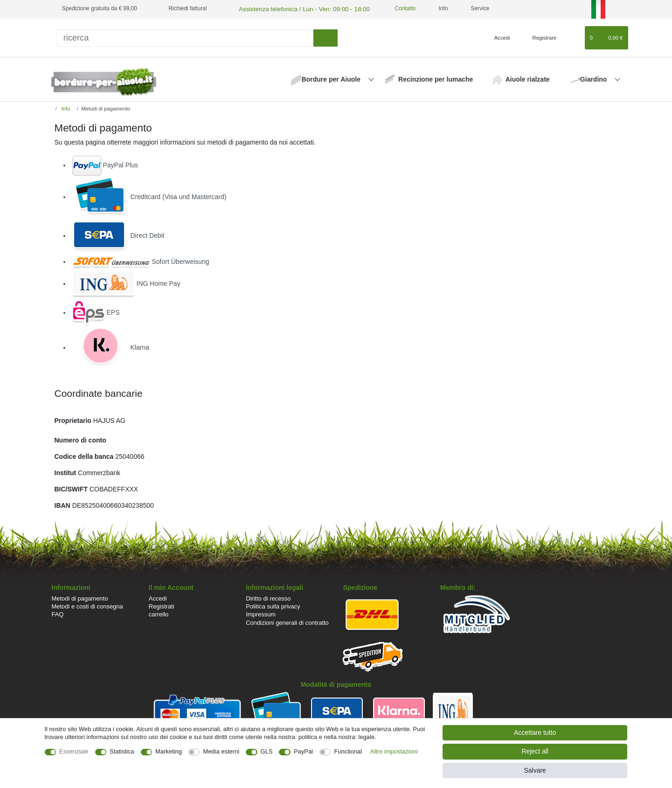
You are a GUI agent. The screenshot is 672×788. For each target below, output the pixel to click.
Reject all (535, 751)
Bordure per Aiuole (332, 78)
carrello (159, 613)
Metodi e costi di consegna (87, 605)
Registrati (162, 605)
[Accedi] (499, 37)
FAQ (58, 613)
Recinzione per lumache (436, 78)
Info (65, 108)
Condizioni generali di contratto (287, 621)
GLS (267, 751)
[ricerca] (185, 37)
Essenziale (74, 751)
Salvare (535, 770)
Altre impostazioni (394, 751)
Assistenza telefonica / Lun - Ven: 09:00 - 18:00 (296, 8)
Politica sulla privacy (273, 605)
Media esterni (221, 751)
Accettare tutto (535, 733)
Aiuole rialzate (528, 78)
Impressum (261, 613)
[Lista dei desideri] (573, 37)
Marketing (169, 751)
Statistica (122, 751)
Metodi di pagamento (80, 598)
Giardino (594, 78)
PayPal (303, 751)
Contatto (391, 8)
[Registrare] (539, 37)
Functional (348, 751)
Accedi (158, 598)
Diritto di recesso (268, 598)
